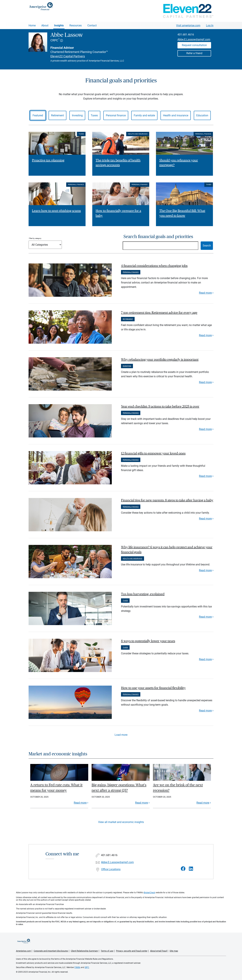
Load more (121, 735)
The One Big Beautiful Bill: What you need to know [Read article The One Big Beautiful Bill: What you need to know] (182, 213)
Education (202, 115)
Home (32, 25)
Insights (59, 25)
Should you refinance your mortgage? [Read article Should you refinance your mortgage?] (179, 163)
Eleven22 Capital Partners (68, 56)
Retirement (57, 115)
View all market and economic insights (121, 822)
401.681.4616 (186, 35)
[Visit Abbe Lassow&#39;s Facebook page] (183, 869)
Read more (205, 293)
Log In (210, 25)
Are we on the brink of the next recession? (178, 788)
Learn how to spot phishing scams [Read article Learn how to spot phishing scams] (56, 211)
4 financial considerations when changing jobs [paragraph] (154, 266)
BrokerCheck (149, 893)
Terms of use (107, 951)
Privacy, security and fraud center (132, 951)
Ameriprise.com (23, 951)
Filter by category (35, 238)
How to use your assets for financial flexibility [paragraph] (153, 688)
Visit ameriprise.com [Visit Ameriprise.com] (188, 25)
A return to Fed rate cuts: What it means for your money (56, 788)
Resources (76, 25)
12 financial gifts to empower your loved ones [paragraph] (153, 453)
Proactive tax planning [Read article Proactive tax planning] (48, 160)
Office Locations (111, 869)
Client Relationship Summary (84, 951)
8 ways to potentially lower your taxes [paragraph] (148, 641)
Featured (38, 115)
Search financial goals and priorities (158, 237)
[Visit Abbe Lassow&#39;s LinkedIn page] (191, 869)
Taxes (94, 115)
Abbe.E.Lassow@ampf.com (194, 39)
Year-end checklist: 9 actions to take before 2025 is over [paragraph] (160, 407)
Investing (77, 115)
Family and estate (144, 115)
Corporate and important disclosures (51, 951)
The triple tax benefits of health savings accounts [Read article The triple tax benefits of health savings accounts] (118, 163)
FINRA (77, 967)
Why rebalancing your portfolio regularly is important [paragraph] (160, 360)
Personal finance (116, 115)
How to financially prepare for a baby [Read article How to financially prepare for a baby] (118, 213)
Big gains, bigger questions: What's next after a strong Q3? (119, 788)
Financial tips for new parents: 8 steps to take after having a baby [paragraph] (167, 500)
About (45, 25)
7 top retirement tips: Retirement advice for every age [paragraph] (159, 313)
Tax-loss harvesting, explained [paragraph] (143, 594)
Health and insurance (176, 115)
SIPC (87, 967)
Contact (92, 25)
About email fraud (158, 951)
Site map (174, 951)
